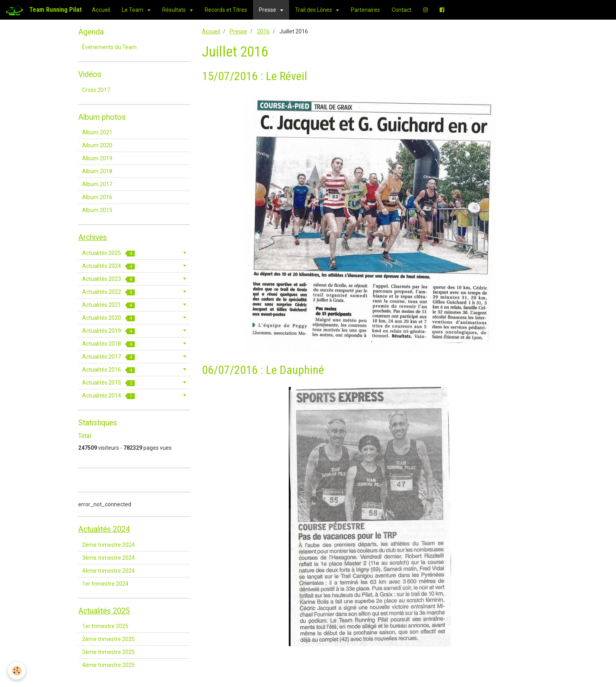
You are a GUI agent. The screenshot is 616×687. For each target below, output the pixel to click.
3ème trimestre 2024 (108, 558)
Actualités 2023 (108, 279)
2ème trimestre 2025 (108, 639)
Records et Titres (226, 10)
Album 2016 (97, 197)
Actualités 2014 (108, 396)
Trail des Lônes (314, 10)
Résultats (175, 10)
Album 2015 (97, 210)
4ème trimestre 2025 (108, 665)
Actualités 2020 (108, 318)
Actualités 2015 (108, 383)
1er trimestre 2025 (105, 626)
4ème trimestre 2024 (108, 571)
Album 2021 (97, 132)
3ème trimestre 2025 (108, 652)
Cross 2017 (96, 90)
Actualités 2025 (108, 253)
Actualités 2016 (108, 370)
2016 (263, 31)
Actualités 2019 (108, 331)
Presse (268, 10)
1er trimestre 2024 (105, 584)
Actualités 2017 (108, 357)
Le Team (133, 10)
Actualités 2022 (108, 292)
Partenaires (365, 10)
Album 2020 (97, 145)
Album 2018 (97, 171)
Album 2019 (97, 158)
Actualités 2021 (108, 305)
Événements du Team (109, 47)
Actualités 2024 (108, 266)
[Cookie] (17, 671)
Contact (401, 10)
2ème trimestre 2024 (108, 545)
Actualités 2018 (108, 344)
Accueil (101, 10)
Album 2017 (97, 184)
